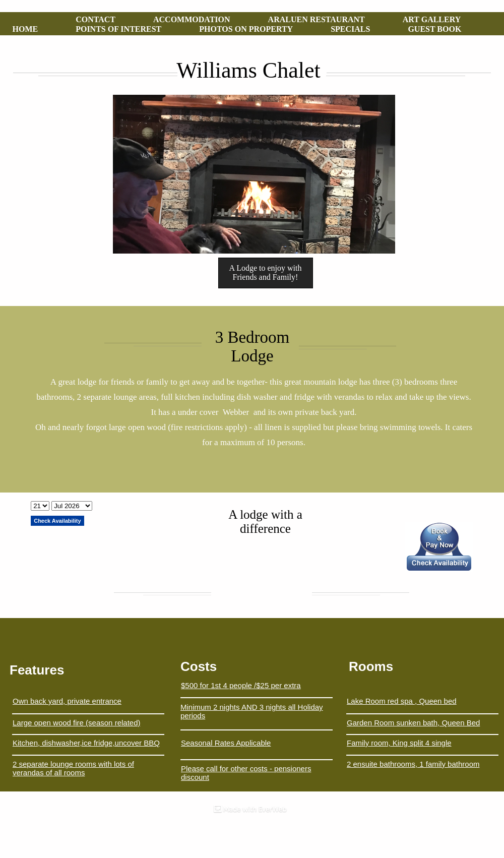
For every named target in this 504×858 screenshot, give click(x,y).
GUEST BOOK (434, 29)
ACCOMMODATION (192, 19)
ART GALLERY (432, 19)
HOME (25, 29)
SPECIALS (350, 29)
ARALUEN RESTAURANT (317, 19)
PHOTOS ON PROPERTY (246, 29)
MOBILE (29, 39)
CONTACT (96, 19)
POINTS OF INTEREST (118, 29)
